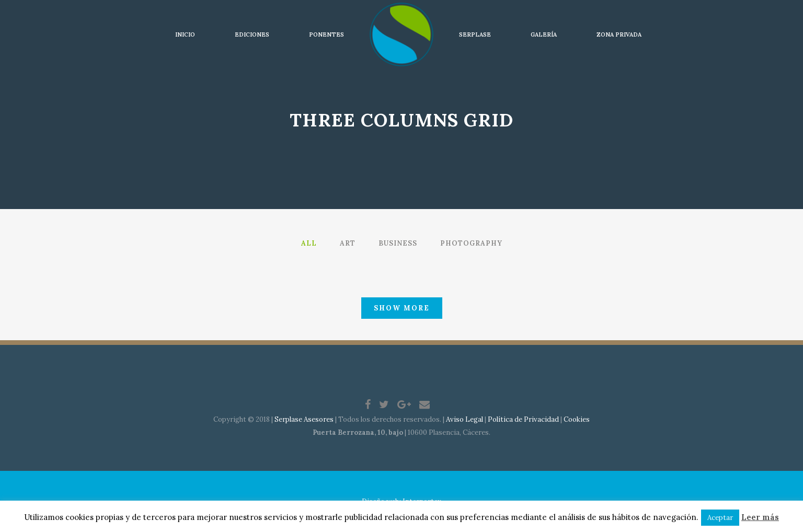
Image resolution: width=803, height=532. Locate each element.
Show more (402, 308)
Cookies (577, 419)
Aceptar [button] (720, 518)
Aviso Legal (464, 419)
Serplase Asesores (304, 419)
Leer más (760, 517)
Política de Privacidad (523, 419)
